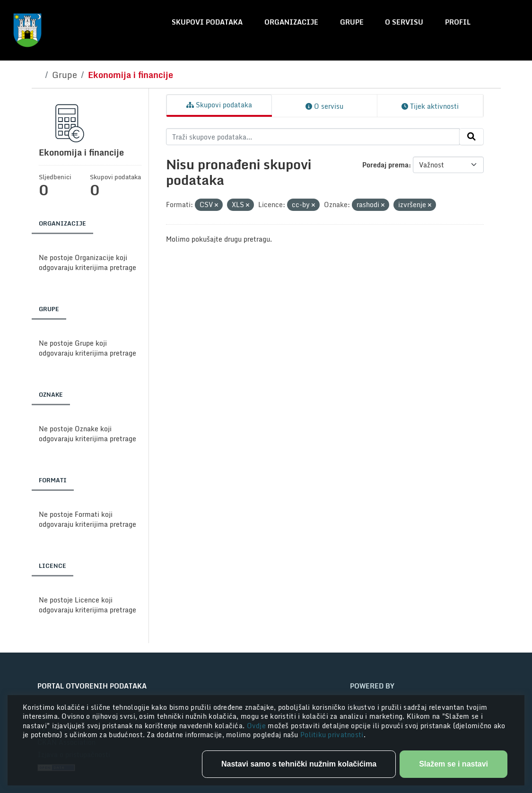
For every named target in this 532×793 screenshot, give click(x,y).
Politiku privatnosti (332, 735)
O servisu (404, 22)
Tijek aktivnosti (430, 106)
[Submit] (471, 137)
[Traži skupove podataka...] (313, 137)
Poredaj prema (385, 165)
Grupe (352, 22)
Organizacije (291, 22)
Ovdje (257, 726)
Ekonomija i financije (131, 75)
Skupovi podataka (207, 22)
